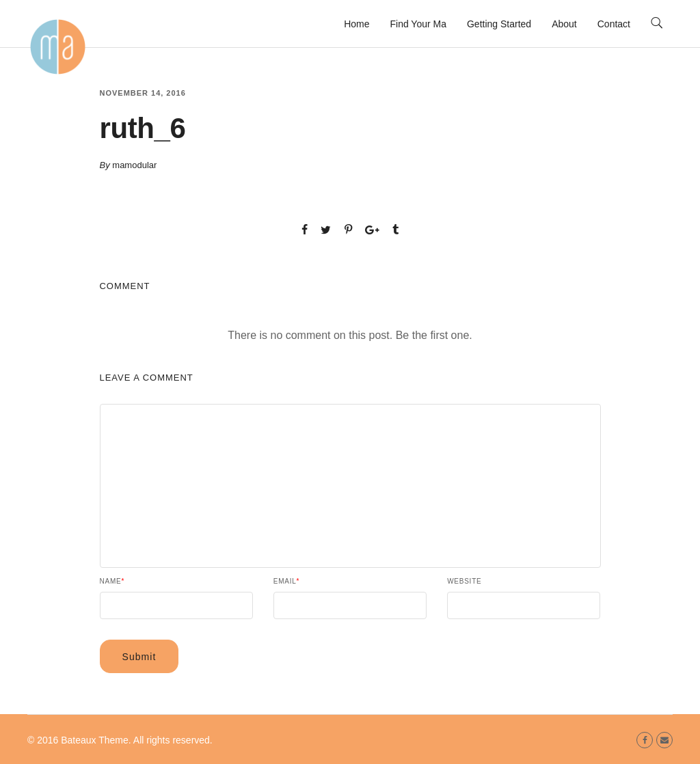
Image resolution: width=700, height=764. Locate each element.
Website (464, 582)
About (564, 24)
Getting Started (499, 24)
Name (112, 582)
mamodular (134, 165)
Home (356, 24)
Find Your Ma (418, 24)
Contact (614, 24)
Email (286, 582)
